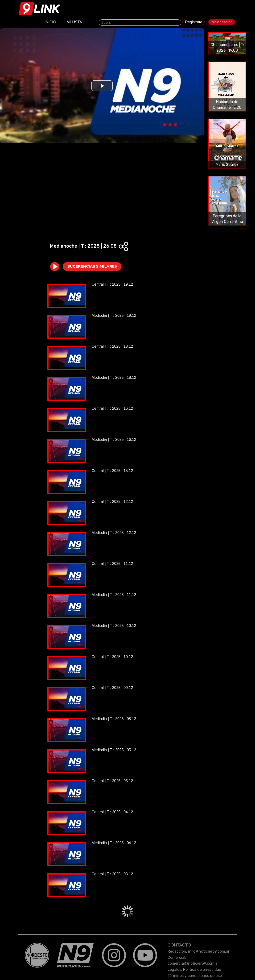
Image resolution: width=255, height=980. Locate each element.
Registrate (194, 23)
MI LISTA (74, 23)
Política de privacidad (202, 970)
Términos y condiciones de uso (195, 976)
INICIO (50, 23)
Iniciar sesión (222, 23)
